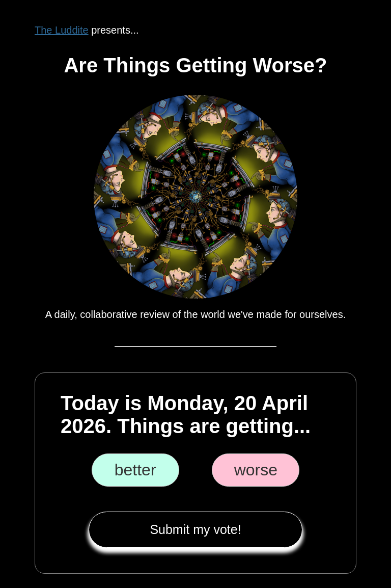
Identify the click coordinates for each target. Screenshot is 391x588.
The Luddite (62, 30)
